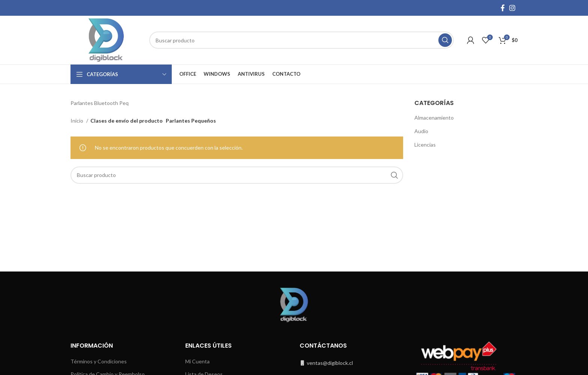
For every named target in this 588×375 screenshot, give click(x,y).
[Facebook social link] (503, 8)
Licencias (425, 145)
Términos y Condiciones (99, 361)
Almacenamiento (434, 118)
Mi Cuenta (197, 361)
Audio (421, 131)
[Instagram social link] (512, 8)
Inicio (77, 121)
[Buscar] (301, 40)
